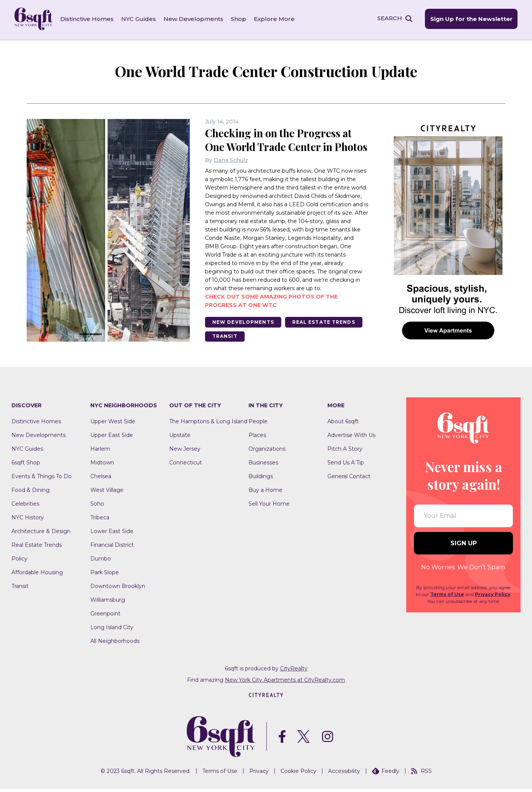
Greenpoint (105, 617)
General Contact (349, 479)
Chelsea (101, 479)
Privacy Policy (493, 597)
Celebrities (25, 507)
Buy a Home (265, 493)
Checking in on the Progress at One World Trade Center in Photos (281, 145)
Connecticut (186, 466)
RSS (421, 774)
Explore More (275, 19)
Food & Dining (30, 493)
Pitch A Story (345, 452)
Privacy (259, 774)
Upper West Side (113, 424)
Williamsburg (108, 603)
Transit (225, 349)
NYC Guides (139, 19)
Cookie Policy (298, 774)
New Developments (194, 19)
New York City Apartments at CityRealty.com (285, 683)
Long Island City (112, 630)
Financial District (112, 548)
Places (257, 438)
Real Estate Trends (326, 335)
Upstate (180, 438)
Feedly (386, 774)
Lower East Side (112, 534)
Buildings (261, 479)
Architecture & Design (41, 534)
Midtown (102, 466)
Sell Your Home (269, 507)
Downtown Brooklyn (118, 589)
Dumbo (101, 562)
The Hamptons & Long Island (208, 424)
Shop (239, 19)
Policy (19, 562)
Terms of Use (447, 597)
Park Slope (105, 575)
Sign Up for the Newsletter (470, 19)
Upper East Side (112, 438)
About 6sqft (343, 424)
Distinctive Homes (88, 19)
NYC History (28, 521)
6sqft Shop (26, 466)
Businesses (263, 466)
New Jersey (185, 452)
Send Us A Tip (346, 466)
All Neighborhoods (115, 644)
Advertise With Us (351, 438)
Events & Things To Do (42, 479)
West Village (107, 493)
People (258, 424)
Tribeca (100, 521)
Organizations (267, 452)
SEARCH (389, 18)
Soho (97, 507)
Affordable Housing (37, 575)
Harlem (100, 452)
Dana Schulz (231, 173)
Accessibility (344, 774)
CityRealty (294, 672)
